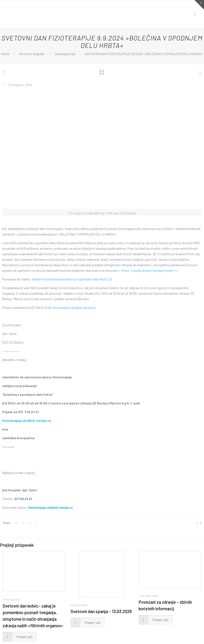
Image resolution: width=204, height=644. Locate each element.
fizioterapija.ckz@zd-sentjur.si (74, 307)
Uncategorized (65, 54)
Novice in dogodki (32, 54)
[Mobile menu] (195, 14)
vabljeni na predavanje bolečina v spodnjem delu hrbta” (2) (72, 279)
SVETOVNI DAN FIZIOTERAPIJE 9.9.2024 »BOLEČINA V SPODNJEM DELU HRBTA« (144, 54)
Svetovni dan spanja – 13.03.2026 (101, 611)
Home (5, 54)
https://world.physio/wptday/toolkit (148, 270)
